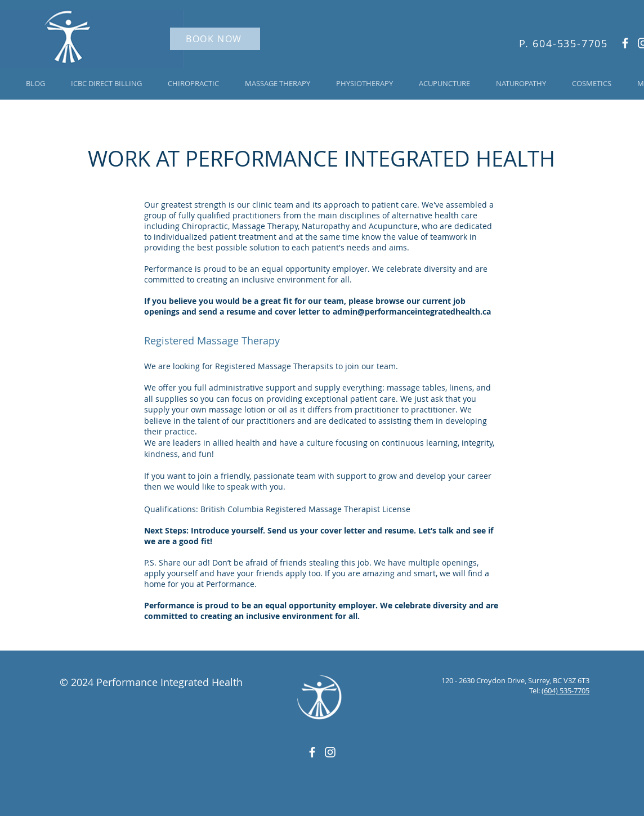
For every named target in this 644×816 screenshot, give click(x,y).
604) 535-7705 (567, 691)
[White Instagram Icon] (330, 752)
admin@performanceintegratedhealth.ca (412, 311)
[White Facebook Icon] (625, 43)
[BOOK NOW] (215, 39)
